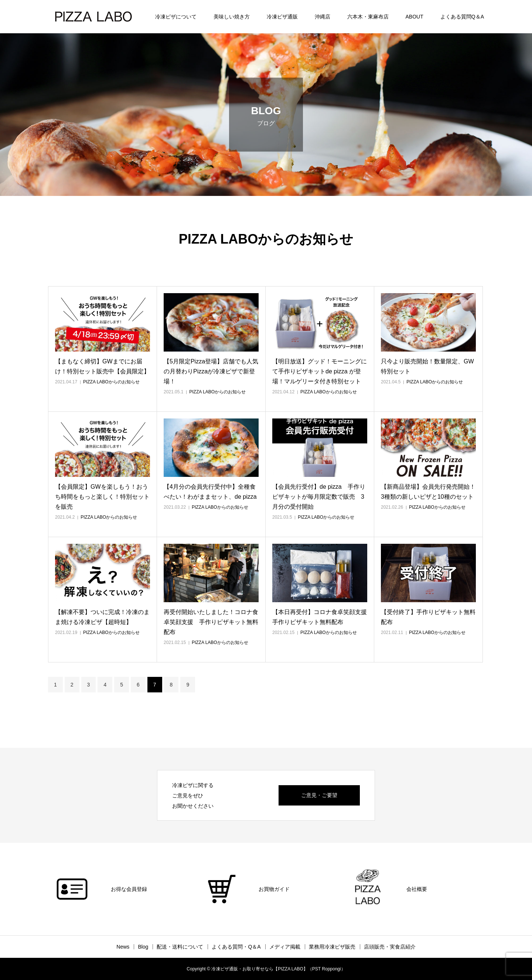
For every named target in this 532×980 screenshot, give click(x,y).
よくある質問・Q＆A (236, 947)
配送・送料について (180, 947)
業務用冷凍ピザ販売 (332, 947)
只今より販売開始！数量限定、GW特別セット (427, 366)
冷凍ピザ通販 (282, 17)
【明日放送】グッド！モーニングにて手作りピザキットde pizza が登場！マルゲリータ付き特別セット (320, 371)
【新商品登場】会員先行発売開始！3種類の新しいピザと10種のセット (428, 492)
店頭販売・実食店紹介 (390, 947)
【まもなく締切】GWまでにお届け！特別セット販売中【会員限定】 (102, 366)
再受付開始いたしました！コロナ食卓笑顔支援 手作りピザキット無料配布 (211, 622)
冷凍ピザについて (176, 17)
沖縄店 (323, 17)
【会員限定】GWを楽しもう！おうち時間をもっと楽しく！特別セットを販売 (102, 497)
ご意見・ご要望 (319, 795)
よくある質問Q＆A (462, 17)
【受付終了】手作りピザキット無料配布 (428, 617)
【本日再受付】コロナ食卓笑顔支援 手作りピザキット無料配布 (320, 617)
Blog (143, 947)
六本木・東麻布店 (368, 17)
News (123, 947)
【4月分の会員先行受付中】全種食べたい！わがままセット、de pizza (210, 492)
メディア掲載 (285, 947)
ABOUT (415, 17)
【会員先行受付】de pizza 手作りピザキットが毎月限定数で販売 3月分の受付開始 (319, 497)
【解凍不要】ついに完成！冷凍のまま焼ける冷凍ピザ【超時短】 (102, 617)
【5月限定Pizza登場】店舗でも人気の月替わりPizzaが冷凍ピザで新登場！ (211, 371)
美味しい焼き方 (232, 17)
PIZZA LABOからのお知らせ (111, 382)
